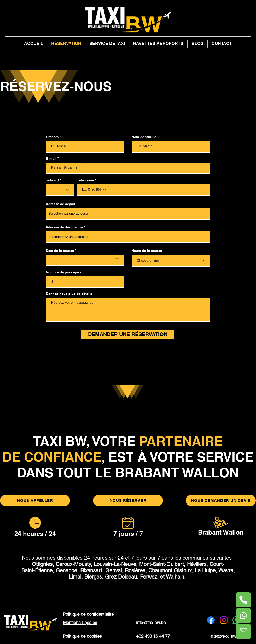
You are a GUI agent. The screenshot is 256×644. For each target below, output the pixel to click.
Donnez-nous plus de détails (69, 294)
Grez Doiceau (121, 577)
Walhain (175, 577)
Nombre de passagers (64, 272)
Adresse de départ (61, 204)
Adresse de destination (64, 227)
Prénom (52, 137)
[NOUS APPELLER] (35, 500)
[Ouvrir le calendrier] (117, 260)
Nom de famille (144, 137)
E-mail (51, 158)
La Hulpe (205, 570)
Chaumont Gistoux (170, 570)
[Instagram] (224, 620)
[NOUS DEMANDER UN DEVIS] (221, 500)
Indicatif (52, 180)
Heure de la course (147, 251)
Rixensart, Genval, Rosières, (114, 570)
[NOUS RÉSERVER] (128, 500)
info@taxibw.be (151, 623)
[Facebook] (211, 620)
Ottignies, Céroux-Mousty (61, 564)
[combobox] (128, 214)
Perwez (149, 577)
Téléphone (85, 180)
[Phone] (243, 616)
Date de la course (62, 251)
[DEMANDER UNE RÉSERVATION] (128, 334)
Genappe (66, 570)
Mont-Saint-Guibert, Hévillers (173, 564)
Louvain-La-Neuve (115, 564)
